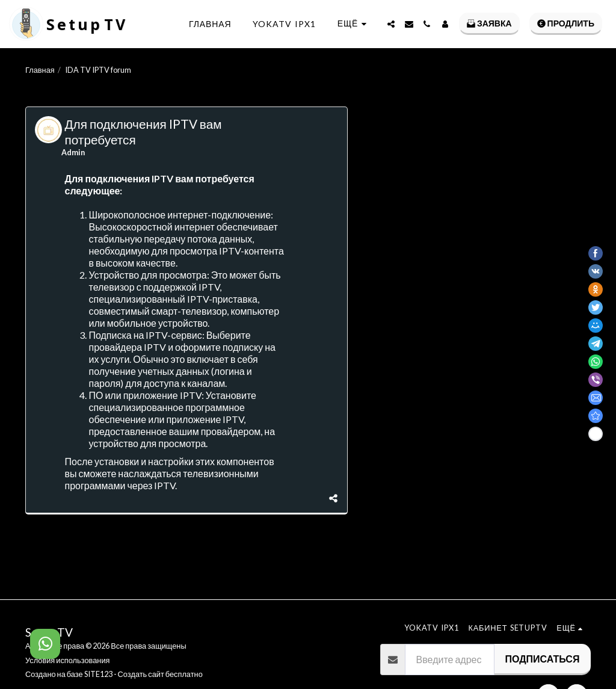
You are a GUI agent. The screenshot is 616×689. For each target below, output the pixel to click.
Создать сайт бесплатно (160, 674)
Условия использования (67, 660)
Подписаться (542, 659)
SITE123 (98, 674)
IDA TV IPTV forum (98, 70)
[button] (391, 24)
